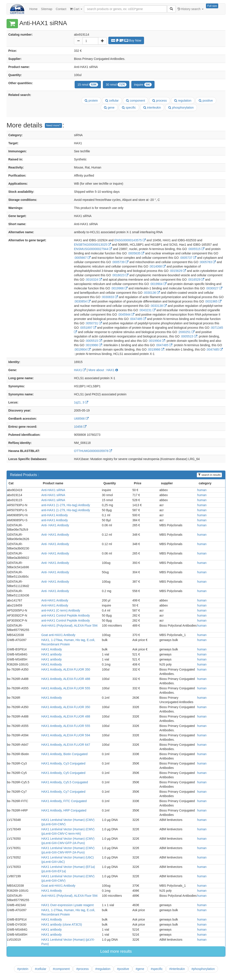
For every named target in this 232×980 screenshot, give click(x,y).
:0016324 (93, 280)
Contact (61, 9)
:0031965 (213, 301)
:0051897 (88, 328)
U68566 (81, 419)
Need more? (53, 125)
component (135, 101)
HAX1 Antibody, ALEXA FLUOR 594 (66, 735)
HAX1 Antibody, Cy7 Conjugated (63, 792)
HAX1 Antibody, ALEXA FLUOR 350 (66, 669)
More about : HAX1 (103, 370)
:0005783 (207, 262)
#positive (123, 969)
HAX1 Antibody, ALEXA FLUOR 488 (66, 679)
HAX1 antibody (52, 654)
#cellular (40, 969)
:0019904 (158, 284)
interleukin (152, 108)
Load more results (116, 951)
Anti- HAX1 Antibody (55, 525)
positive (206, 101)
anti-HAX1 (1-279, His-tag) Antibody (66, 505)
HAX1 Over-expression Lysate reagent (68, 905)
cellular (112, 101)
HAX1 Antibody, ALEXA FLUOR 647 (66, 745)
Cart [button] (76, 9)
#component (61, 969)
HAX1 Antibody (52, 649)
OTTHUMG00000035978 (93, 451)
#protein (23, 969)
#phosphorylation (203, 969)
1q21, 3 (81, 402)
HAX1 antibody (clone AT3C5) (62, 924)
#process (82, 969)
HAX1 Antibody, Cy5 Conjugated (63, 773)
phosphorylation (181, 108)
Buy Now (126, 40)
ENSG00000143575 (130, 240)
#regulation (103, 969)
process (160, 101)
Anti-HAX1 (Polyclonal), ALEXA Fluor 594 (69, 626)
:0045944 (126, 315)
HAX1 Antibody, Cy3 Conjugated (63, 763)
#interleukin (177, 969)
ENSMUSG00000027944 (93, 249)
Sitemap (47, 9)
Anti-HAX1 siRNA (53, 490)
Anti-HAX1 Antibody (55, 600)
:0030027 (214, 288)
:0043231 (147, 310)
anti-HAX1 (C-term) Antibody (61, 610)
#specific (157, 969)
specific (129, 108)
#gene (140, 969)
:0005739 (120, 262)
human (202, 490)
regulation (183, 101)
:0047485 (138, 319)
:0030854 (82, 301)
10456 (80, 427)
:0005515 (196, 249)
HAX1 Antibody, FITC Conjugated (64, 801)
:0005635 (136, 253)
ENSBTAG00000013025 (92, 245)
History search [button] (191, 9)
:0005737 (188, 258)
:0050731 (93, 323)
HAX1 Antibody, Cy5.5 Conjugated (65, 782)
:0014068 (157, 266)
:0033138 (158, 306)
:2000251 (186, 332)
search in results (209, 475)
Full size (212, 6)
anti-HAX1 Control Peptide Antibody (66, 615)
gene (109, 108)
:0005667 (82, 258)
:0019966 (119, 288)
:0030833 (110, 297)
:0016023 (120, 275)
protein (91, 101)
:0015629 (178, 271)
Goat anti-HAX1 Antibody (58, 635)
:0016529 (196, 280)
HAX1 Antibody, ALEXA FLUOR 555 (66, 688)
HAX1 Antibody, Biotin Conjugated (64, 754)
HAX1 (80, 370)
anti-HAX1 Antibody (55, 515)
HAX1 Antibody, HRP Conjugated (64, 810)
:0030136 (152, 293)
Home (33, 9)
